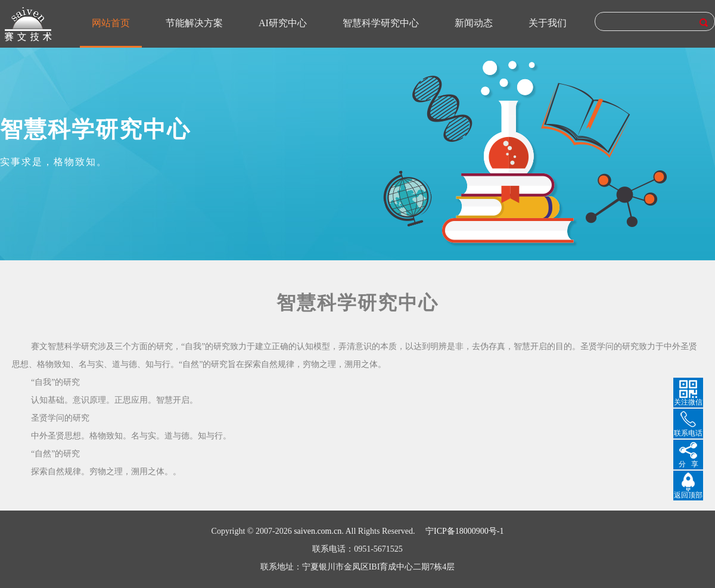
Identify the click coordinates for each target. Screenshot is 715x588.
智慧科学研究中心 (381, 23)
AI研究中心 (283, 23)
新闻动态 (474, 23)
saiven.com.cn (318, 531)
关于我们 (548, 23)
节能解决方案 (194, 23)
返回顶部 (688, 495)
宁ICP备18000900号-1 (464, 531)
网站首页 (111, 23)
